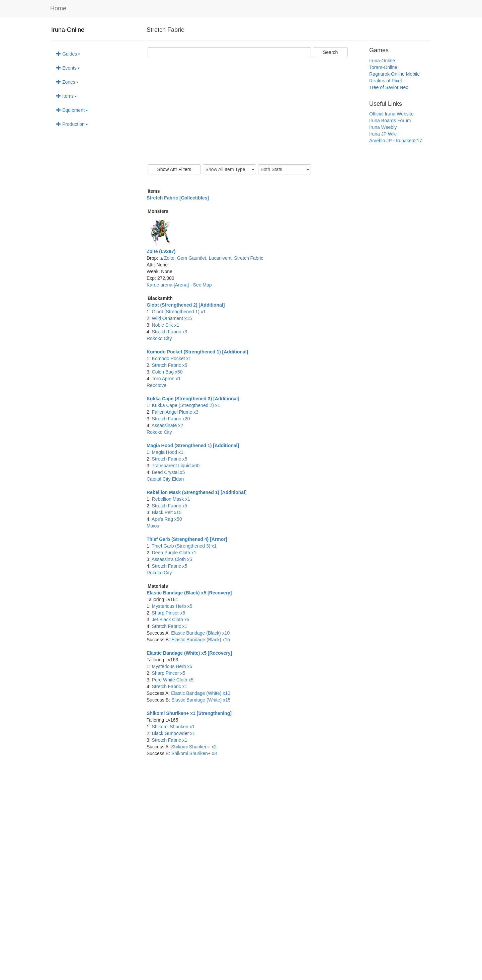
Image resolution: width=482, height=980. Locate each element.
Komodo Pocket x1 (172, 358)
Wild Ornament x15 (172, 318)
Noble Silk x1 (166, 325)
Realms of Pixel (385, 81)
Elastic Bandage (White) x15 (201, 700)
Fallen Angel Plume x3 (175, 412)
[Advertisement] (257, 111)
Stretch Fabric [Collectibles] (178, 198)
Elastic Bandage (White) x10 (201, 693)
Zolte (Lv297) (161, 251)
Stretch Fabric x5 (170, 365)
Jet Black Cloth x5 (171, 620)
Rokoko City (159, 338)
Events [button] (68, 68)
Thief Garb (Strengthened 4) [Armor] (187, 539)
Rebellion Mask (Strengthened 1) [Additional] (197, 492)
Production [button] (72, 124)
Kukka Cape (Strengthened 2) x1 (186, 405)
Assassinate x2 (167, 425)
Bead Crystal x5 (169, 472)
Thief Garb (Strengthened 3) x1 (184, 546)
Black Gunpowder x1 (174, 733)
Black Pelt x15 (167, 512)
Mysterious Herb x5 (172, 606)
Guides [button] (68, 54)
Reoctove (156, 385)
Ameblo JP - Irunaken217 (396, 141)
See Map (203, 285)
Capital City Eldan (165, 479)
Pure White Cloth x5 (173, 680)
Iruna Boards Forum (390, 120)
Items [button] (67, 96)
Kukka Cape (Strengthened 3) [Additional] (193, 399)
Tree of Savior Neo (389, 87)
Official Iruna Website (391, 114)
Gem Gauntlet (192, 258)
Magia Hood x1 (168, 452)
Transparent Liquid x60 (176, 466)
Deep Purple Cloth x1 (174, 553)
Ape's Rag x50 (167, 519)
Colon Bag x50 (167, 372)
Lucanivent (220, 258)
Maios (153, 526)
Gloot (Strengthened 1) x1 (179, 312)
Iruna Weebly (383, 127)
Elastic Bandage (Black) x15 (201, 640)
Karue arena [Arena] (168, 285)
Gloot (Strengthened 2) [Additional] (186, 305)
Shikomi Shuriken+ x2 (194, 747)
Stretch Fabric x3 (170, 332)
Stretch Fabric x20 (171, 419)
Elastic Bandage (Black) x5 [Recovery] (189, 593)
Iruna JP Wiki (383, 134)
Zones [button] (67, 82)
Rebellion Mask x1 (171, 499)
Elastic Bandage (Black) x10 (200, 633)
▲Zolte (167, 258)
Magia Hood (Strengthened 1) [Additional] (193, 445)
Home (58, 8)
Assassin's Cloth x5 (172, 559)
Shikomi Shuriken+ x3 (194, 753)
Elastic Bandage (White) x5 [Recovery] (189, 653)
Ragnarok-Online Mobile (394, 74)
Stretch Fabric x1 (170, 626)
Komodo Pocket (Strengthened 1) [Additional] (197, 352)
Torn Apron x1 (166, 379)
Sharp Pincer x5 (169, 613)
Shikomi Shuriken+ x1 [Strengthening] (189, 713)
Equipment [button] (72, 110)
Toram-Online (383, 67)
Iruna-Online (68, 30)
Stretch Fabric (249, 258)
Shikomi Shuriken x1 (173, 727)
